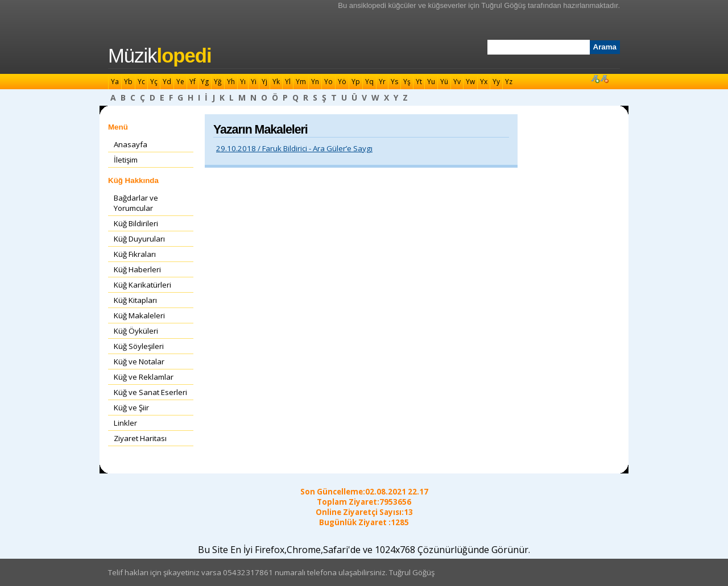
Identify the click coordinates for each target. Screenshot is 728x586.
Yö (342, 82)
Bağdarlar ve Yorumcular (136, 203)
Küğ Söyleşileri (139, 346)
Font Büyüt (595, 78)
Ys (394, 82)
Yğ (218, 82)
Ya (115, 82)
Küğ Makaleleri (139, 315)
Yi (254, 82)
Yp (356, 82)
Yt (419, 82)
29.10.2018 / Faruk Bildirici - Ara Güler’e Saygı (294, 148)
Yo (328, 82)
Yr (382, 82)
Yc (141, 82)
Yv (457, 82)
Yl (288, 82)
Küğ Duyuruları (139, 239)
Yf (193, 82)
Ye (180, 82)
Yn (315, 82)
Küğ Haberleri (137, 269)
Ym (301, 82)
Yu (431, 82)
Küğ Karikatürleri (142, 285)
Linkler (125, 423)
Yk (276, 82)
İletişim (126, 160)
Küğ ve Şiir (131, 408)
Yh (231, 82)
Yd (167, 82)
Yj (264, 82)
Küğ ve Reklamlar (144, 377)
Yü (444, 82)
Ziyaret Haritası (140, 438)
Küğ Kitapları (135, 300)
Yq (369, 82)
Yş (407, 82)
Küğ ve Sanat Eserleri (150, 392)
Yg (205, 82)
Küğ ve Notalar (139, 361)
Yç (154, 82)
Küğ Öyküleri (136, 331)
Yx (484, 82)
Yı (243, 82)
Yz (509, 82)
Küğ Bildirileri (136, 223)
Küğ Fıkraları (135, 254)
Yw (470, 82)
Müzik (160, 56)
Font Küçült (604, 78)
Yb (128, 82)
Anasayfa (131, 144)
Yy (496, 82)
